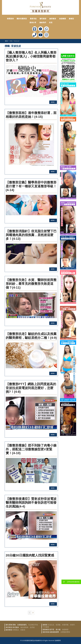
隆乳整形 (43, 19)
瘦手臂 (52, 630)
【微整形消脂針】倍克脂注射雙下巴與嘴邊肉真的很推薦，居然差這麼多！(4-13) (31, 235)
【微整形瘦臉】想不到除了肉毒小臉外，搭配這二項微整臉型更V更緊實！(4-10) (31, 449)
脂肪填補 (46, 632)
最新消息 (33, 19)
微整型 (71, 19)
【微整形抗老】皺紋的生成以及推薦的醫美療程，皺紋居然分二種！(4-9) (31, 336)
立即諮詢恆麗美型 (70, 582)
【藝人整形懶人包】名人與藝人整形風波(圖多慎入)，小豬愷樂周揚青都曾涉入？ (31, 56)
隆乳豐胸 (9, 625)
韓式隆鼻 (16, 627)
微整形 (45, 625)
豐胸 (14, 625)
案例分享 (33, 23)
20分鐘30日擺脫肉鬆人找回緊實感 (30, 555)
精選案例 (10, 19)
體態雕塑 (46, 630)
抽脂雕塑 (63, 19)
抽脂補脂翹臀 (54, 632)
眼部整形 (9, 630)
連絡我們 (43, 23)
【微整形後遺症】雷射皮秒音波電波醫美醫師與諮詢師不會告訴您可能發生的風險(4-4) (31, 503)
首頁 (51, 23)
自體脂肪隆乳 (22, 625)
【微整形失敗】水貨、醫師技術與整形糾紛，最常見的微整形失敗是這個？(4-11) (31, 284)
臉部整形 (53, 19)
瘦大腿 (58, 630)
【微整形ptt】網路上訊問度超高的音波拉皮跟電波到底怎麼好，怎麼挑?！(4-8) (31, 388)
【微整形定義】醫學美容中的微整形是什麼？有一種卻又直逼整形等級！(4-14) (31, 186)
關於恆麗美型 (22, 19)
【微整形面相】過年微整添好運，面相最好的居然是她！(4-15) (31, 115)
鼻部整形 (9, 627)
